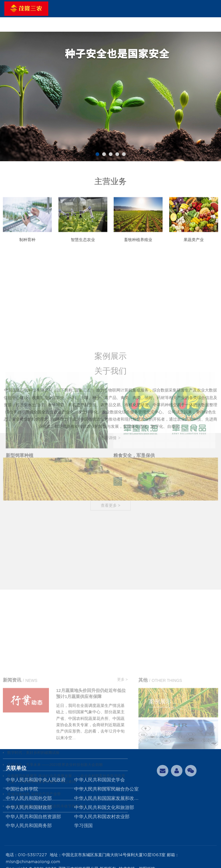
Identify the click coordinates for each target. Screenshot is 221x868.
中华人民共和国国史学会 (100, 780)
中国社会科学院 (22, 789)
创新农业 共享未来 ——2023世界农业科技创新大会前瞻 (55, 841)
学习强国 (83, 826)
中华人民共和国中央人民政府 (36, 780)
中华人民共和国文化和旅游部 (104, 807)
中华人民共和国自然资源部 (33, 817)
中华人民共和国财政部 (29, 807)
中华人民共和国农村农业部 (102, 817)
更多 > (122, 756)
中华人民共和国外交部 (29, 798)
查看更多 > (110, 590)
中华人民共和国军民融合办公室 (106, 789)
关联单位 (16, 768)
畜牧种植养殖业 (138, 247)
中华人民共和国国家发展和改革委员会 (108, 798)
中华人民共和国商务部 (29, 826)
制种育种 (27, 247)
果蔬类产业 (194, 247)
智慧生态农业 (83, 247)
